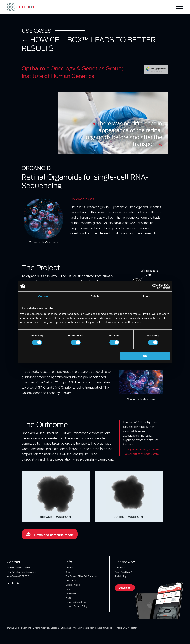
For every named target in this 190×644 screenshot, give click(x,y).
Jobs (68, 572)
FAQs (68, 598)
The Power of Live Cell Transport (81, 577)
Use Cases (71, 581)
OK (145, 356)
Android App (121, 577)
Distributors (71, 594)
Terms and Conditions (76, 602)
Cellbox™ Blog (73, 585)
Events (69, 590)
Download (125, 588)
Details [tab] (95, 296)
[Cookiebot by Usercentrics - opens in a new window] (155, 286)
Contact (69, 568)
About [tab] (147, 296)
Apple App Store (123, 572)
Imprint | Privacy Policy (76, 607)
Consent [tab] (44, 296)
